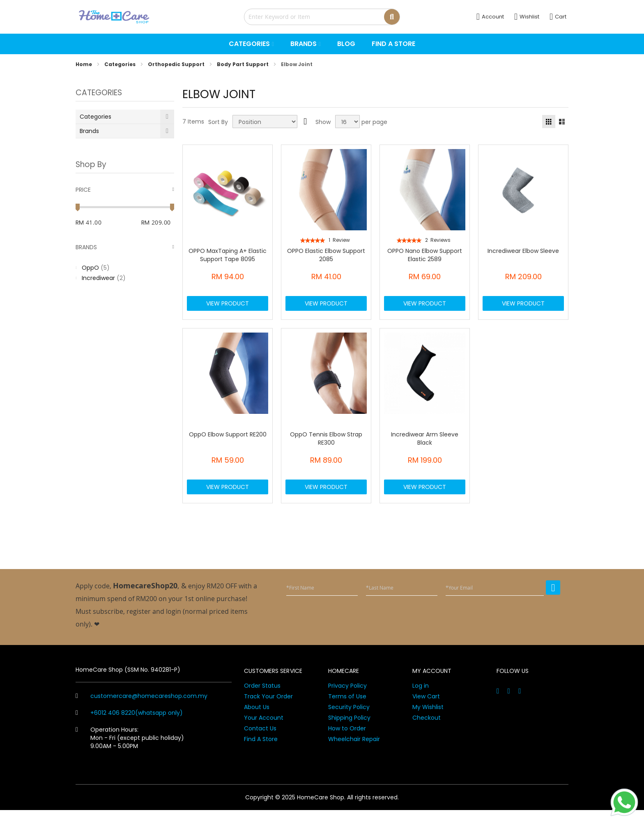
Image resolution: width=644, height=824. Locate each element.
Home (84, 64)
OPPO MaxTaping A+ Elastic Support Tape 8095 (228, 255)
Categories (121, 64)
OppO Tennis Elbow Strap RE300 (326, 445)
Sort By (218, 122)
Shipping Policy (349, 732)
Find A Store (261, 753)
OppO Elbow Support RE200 (228, 441)
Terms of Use (347, 710)
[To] (163, 223)
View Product (228, 307)
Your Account (264, 732)
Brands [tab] (86, 247)
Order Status (262, 700)
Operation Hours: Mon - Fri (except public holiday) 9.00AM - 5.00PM (130, 752)
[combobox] (322, 17)
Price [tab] (83, 190)
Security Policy (349, 721)
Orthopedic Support (177, 64)
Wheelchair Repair (354, 753)
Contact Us (260, 742)
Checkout (427, 732)
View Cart (426, 710)
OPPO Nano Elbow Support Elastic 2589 (425, 255)
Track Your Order (268, 710)
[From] (105, 223)
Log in (421, 700)
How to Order (347, 742)
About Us (257, 721)
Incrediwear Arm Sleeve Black (425, 445)
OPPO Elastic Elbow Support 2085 (326, 255)
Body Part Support (243, 64)
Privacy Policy (347, 700)
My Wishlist (428, 721)
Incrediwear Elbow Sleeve (523, 251)
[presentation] (498, 631)
